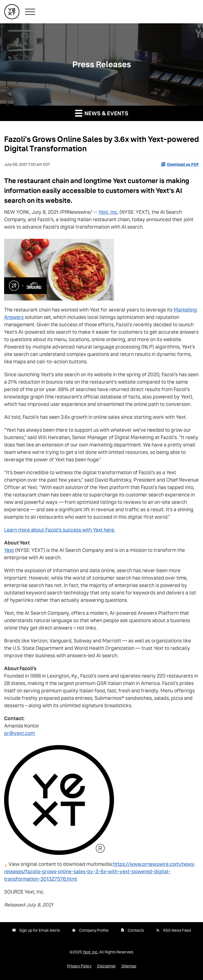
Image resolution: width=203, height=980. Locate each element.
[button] (30, 12)
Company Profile (94, 930)
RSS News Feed (177, 930)
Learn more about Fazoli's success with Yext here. (60, 530)
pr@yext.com (20, 733)
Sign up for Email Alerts (40, 930)
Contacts (136, 930)
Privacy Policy (79, 966)
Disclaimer (106, 966)
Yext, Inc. (108, 212)
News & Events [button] (102, 113)
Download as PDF (180, 164)
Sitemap (129, 966)
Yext (9, 550)
